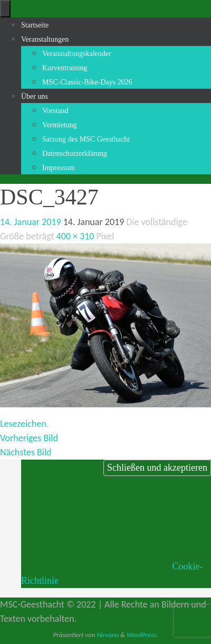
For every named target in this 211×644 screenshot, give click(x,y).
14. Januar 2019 (31, 222)
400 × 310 (75, 236)
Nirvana (108, 635)
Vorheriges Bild (29, 438)
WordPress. (142, 635)
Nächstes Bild (26, 452)
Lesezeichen (23, 424)
